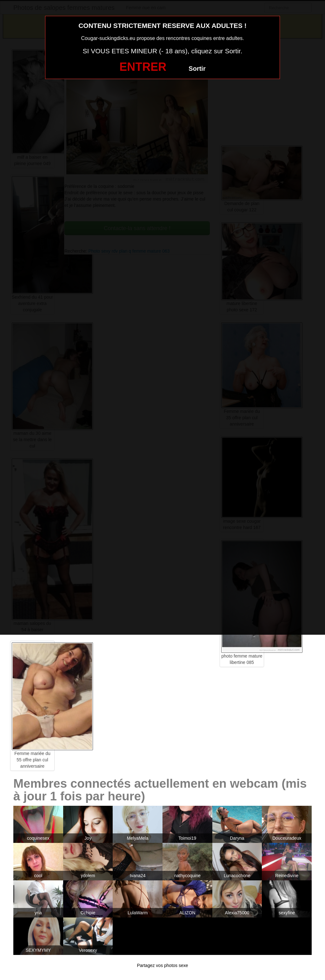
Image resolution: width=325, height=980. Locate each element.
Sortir (197, 69)
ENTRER (143, 67)
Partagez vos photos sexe (162, 965)
